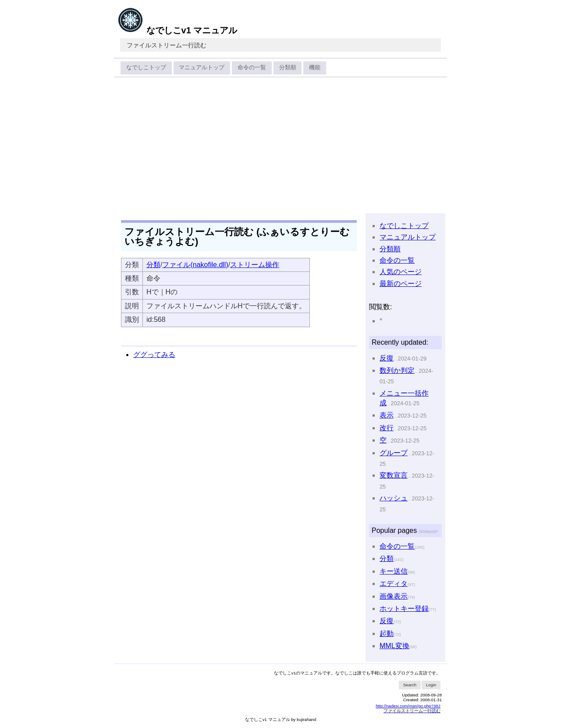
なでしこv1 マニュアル (177, 30)
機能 (315, 67)
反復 (387, 358)
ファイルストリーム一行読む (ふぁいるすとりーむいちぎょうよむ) (237, 237)
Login (431, 685)
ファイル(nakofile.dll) (195, 265)
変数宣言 (394, 475)
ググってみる (154, 355)
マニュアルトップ (202, 67)
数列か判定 (397, 370)
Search (410, 685)
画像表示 (394, 596)
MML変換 (394, 646)
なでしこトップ (146, 67)
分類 (153, 265)
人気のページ (401, 272)
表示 (387, 415)
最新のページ (401, 284)
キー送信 (394, 571)
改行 (387, 428)
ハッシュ (394, 498)
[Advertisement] (280, 146)
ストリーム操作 (255, 265)
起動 (387, 633)
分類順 (288, 67)
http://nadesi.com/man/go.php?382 (408, 706)
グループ (394, 453)
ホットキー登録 (404, 608)
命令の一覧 (252, 67)
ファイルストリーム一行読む (167, 45)
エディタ (394, 583)
